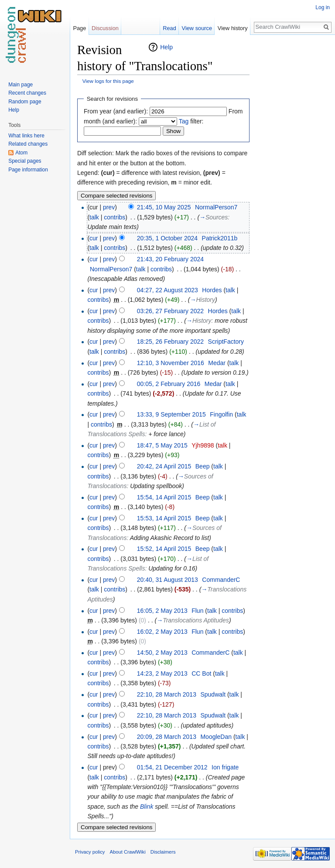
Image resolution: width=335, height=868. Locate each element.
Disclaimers (163, 852)
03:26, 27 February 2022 (170, 311)
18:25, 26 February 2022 (170, 342)
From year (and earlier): (116, 111)
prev (109, 207)
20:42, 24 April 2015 (164, 466)
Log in (323, 7)
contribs (115, 217)
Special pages (25, 161)
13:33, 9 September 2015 (171, 414)
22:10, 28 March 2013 (167, 694)
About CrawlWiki (128, 852)
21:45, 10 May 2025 (164, 207)
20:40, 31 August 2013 (167, 580)
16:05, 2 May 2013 (162, 611)
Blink (147, 806)
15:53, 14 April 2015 (164, 518)
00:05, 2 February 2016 (169, 384)
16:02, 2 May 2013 (162, 632)
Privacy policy (90, 852)
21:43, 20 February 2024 (170, 259)
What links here (26, 136)
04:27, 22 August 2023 (167, 290)
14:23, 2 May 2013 (162, 673)
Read (169, 28)
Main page (21, 85)
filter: (191, 121)
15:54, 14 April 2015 (164, 497)
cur (94, 238)
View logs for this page (108, 81)
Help (166, 47)
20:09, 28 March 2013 (167, 737)
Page (79, 28)
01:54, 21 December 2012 (172, 767)
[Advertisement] (293, 173)
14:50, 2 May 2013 (162, 653)
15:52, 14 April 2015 (164, 549)
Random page (25, 102)
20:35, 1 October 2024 (167, 238)
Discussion (105, 28)
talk (94, 217)
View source (197, 28)
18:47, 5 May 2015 (162, 445)
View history (233, 28)
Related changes (28, 144)
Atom (21, 153)
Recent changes (27, 93)
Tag (184, 121)
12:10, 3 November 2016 (171, 363)
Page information (28, 170)
